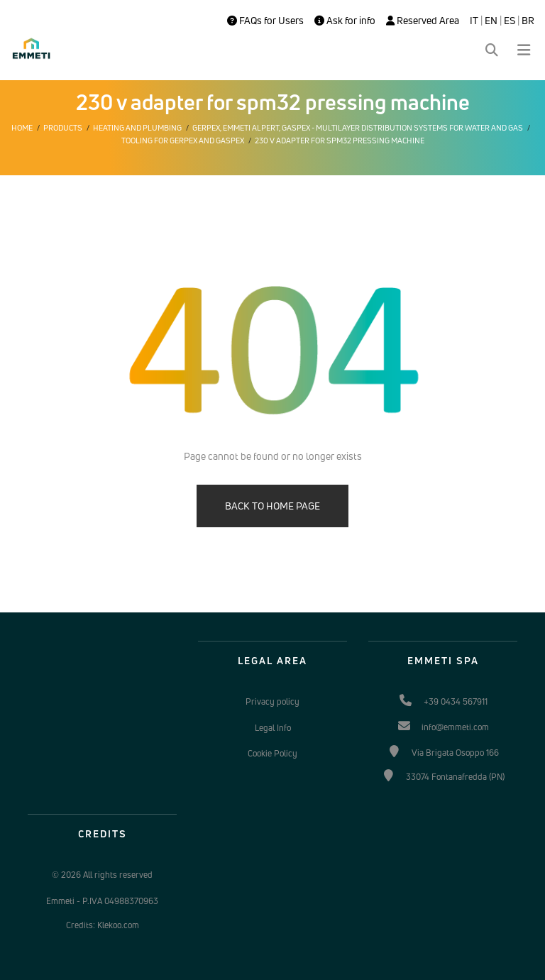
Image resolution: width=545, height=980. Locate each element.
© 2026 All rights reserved (102, 875)
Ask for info (345, 21)
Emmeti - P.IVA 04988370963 (102, 901)
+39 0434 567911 (456, 701)
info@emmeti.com (455, 727)
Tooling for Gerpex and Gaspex (183, 141)
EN (491, 21)
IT (474, 21)
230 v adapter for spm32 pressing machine (340, 141)
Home (22, 128)
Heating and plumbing (137, 128)
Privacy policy (272, 701)
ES (510, 21)
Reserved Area (423, 21)
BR (528, 21)
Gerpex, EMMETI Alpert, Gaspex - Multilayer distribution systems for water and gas (358, 128)
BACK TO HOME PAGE (272, 506)
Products (63, 128)
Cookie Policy (272, 753)
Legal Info (273, 728)
